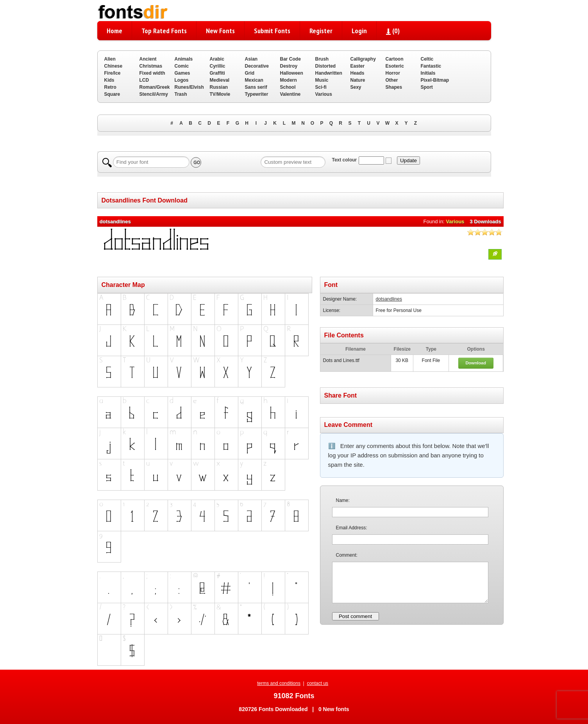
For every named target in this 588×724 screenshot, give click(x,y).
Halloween (292, 73)
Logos (182, 80)
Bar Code (290, 59)
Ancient (148, 59)
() (393, 31)
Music (322, 80)
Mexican (254, 80)
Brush (322, 59)
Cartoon (395, 59)
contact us (317, 683)
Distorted (326, 66)
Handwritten (329, 73)
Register (321, 31)
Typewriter (257, 94)
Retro (110, 87)
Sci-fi (321, 87)
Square (112, 94)
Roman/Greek (155, 87)
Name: (343, 500)
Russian (219, 87)
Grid (250, 73)
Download (476, 363)
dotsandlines (389, 299)
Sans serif (256, 87)
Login (359, 31)
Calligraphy (363, 59)
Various (324, 94)
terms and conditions (279, 683)
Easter (358, 66)
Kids (109, 80)
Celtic (427, 59)
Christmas (151, 66)
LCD (144, 80)
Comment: (347, 555)
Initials (428, 73)
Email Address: (352, 528)
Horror (393, 73)
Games (182, 73)
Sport (427, 87)
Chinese (113, 66)
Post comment (355, 616)
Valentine (290, 94)
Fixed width (152, 73)
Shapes (394, 87)
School (288, 87)
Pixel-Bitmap (435, 80)
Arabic (217, 59)
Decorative (257, 66)
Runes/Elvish (189, 87)
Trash (181, 94)
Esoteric (395, 66)
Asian (251, 59)
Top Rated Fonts (164, 31)
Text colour (344, 160)
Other (392, 80)
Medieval (220, 80)
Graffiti (217, 73)
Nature (358, 80)
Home (114, 31)
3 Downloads (485, 221)
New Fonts (220, 31)
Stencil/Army (154, 94)
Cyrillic (218, 66)
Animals (184, 59)
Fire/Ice (113, 73)
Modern (289, 80)
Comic (182, 66)
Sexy (356, 87)
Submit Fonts (272, 31)
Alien (110, 59)
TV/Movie (220, 94)
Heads (357, 73)
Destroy (289, 66)
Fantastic (431, 66)
